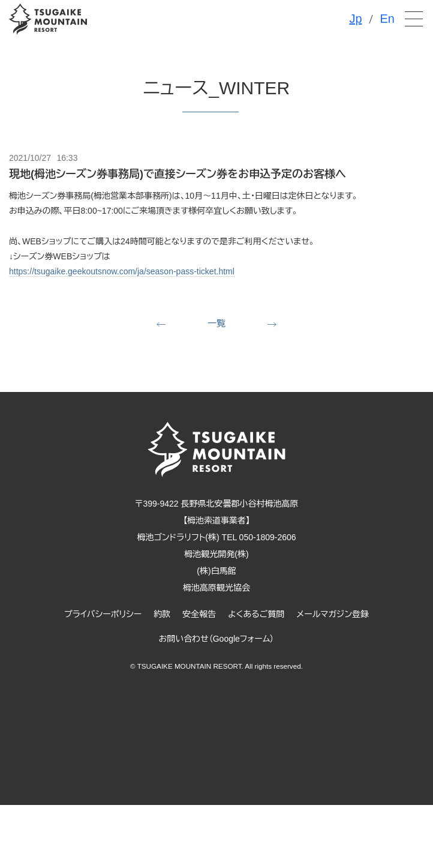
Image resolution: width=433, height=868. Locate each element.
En (387, 19)
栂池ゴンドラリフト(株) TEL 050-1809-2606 (216, 537)
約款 (162, 614)
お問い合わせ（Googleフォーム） (217, 639)
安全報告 (199, 614)
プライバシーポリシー (103, 614)
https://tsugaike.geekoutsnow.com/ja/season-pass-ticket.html (122, 271)
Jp (355, 19)
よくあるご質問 (256, 614)
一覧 (217, 323)
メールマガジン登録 (333, 614)
